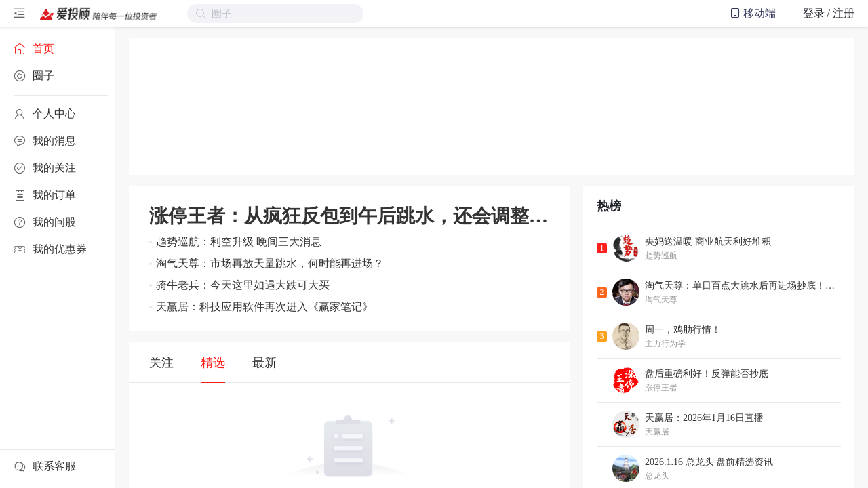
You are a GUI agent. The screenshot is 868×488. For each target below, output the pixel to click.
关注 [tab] (161, 363)
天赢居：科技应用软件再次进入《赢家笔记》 (264, 307)
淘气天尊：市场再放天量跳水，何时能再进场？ (270, 263)
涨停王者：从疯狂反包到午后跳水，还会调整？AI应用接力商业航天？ (349, 216)
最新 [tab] (264, 363)
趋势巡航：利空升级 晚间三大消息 (239, 242)
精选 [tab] (213, 363)
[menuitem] (58, 49)
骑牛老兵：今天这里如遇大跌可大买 (243, 285)
